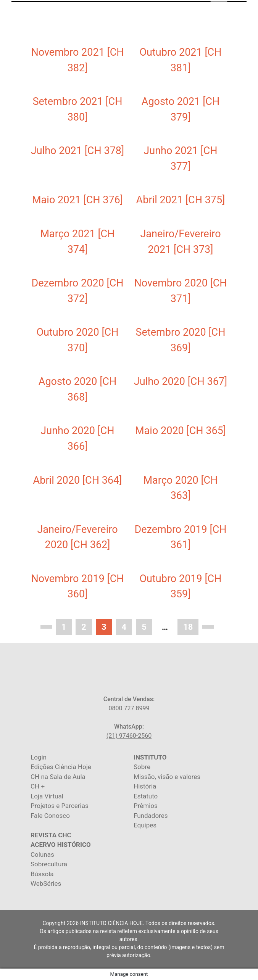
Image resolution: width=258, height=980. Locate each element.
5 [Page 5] (144, 627)
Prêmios (146, 806)
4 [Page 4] (124, 627)
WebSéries (46, 883)
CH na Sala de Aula (58, 777)
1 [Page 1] (64, 627)
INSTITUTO (150, 757)
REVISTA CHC (51, 835)
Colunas (42, 854)
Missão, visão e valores (167, 777)
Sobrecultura (49, 864)
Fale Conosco (50, 816)
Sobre (142, 767)
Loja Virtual (47, 796)
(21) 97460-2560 (129, 736)
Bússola (42, 874)
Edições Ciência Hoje (61, 767)
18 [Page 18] (188, 627)
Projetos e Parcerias (60, 806)
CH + (38, 786)
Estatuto (146, 796)
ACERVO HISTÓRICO (61, 845)
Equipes (145, 825)
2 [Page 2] (84, 627)
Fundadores (151, 816)
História (145, 786)
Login (39, 757)
